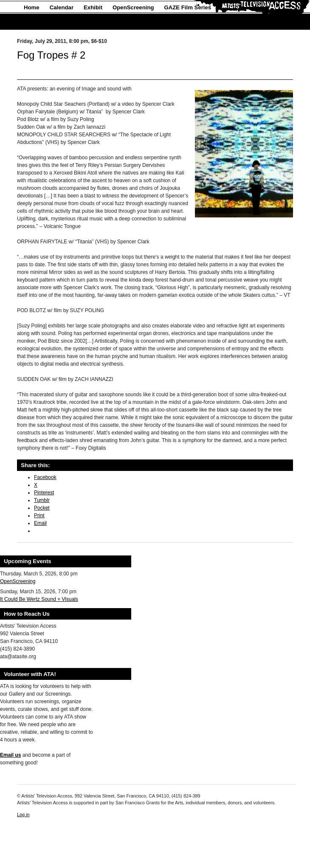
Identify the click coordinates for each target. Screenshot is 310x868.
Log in (23, 814)
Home (32, 7)
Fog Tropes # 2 (51, 55)
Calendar (62, 7)
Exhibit (93, 7)
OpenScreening (133, 7)
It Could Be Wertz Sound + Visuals (39, 599)
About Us (36, 22)
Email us (10, 755)
